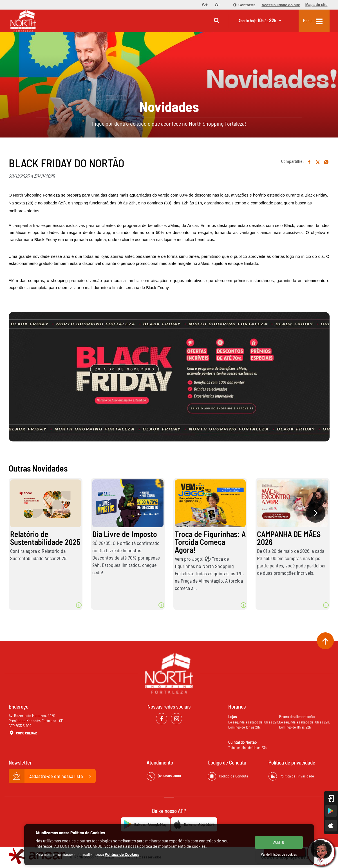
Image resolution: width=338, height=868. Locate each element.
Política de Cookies (122, 854)
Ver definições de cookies (279, 854)
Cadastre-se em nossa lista (52, 776)
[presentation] (315, 513)
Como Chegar (23, 733)
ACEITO (279, 842)
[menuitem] (205, 5)
